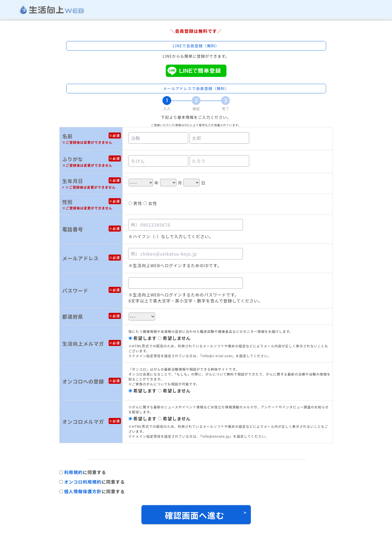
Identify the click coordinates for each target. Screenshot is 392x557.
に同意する (85, 472)
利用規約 (73, 472)
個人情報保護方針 (83, 491)
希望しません (177, 338)
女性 (153, 203)
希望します (145, 338)
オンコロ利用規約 (83, 482)
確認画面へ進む (194, 515)
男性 (138, 203)
